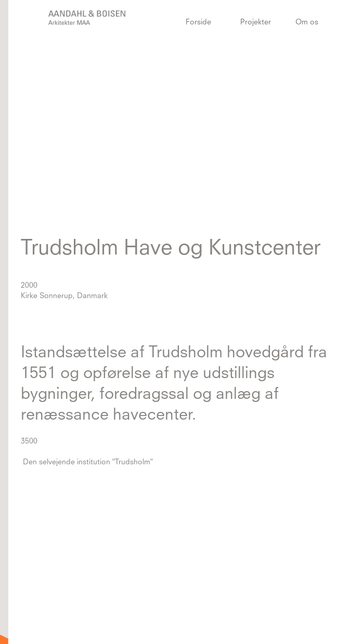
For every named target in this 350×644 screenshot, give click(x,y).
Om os (307, 22)
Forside (198, 22)
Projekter (256, 22)
